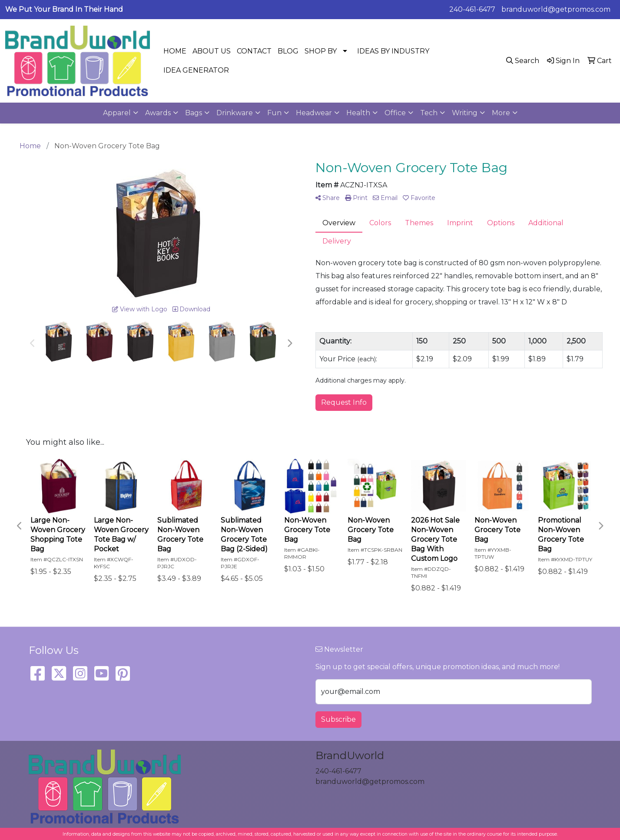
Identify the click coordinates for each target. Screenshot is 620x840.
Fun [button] (274, 113)
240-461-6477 (472, 9)
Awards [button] (158, 113)
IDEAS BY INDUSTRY (393, 51)
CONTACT (254, 51)
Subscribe (338, 719)
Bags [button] (194, 113)
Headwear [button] (314, 113)
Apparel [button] (117, 113)
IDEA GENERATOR (196, 70)
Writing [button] (465, 113)
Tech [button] (429, 113)
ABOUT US (212, 51)
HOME (175, 51)
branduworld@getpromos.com (556, 9)
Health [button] (358, 113)
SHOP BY (321, 51)
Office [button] (395, 113)
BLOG (288, 51)
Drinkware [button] (235, 113)
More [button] (501, 113)
